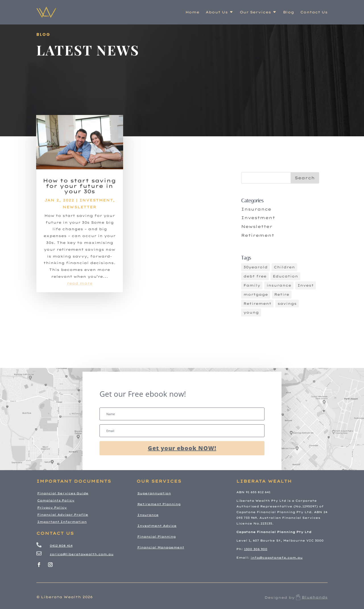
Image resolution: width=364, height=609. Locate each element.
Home (192, 12)
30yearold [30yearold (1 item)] (256, 267)
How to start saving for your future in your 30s (79, 189)
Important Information (62, 522)
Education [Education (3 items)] (285, 276)
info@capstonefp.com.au (277, 558)
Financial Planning (157, 537)
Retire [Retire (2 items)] (282, 294)
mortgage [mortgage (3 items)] (256, 294)
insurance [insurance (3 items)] (279, 285)
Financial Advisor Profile (63, 515)
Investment (96, 203)
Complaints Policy (56, 500)
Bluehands (311, 597)
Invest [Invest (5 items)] (306, 285)
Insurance (256, 209)
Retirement (258, 235)
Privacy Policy (52, 508)
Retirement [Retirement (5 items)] (257, 304)
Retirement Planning (159, 504)
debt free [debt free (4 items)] (255, 276)
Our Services (255, 12)
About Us (217, 12)
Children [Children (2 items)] (284, 267)
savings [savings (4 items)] (287, 304)
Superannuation (154, 493)
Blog (288, 12)
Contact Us (314, 12)
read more (80, 286)
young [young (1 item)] (251, 312)
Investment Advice (157, 526)
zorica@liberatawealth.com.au (82, 554)
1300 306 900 (256, 549)
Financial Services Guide (63, 493)
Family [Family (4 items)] (252, 285)
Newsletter (79, 210)
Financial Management (161, 547)
